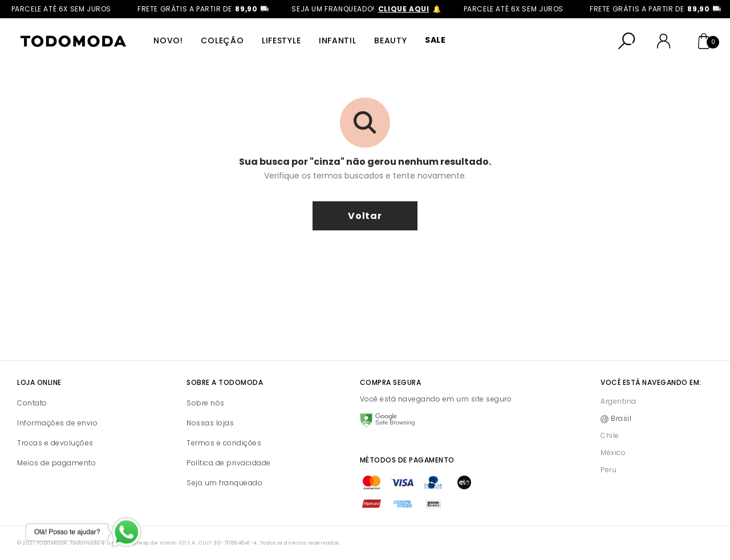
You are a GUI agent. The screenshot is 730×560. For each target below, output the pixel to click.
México (613, 453)
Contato (32, 403)
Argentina (619, 401)
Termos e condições (224, 443)
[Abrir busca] (627, 41)
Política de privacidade (229, 463)
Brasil (621, 418)
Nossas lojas (210, 423)
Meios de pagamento (56, 463)
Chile (610, 435)
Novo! (168, 40)
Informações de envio (57, 423)
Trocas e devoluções (55, 443)
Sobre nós (206, 403)
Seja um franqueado (224, 483)
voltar (365, 216)
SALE (433, 40)
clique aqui (412, 9)
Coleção (222, 40)
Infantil (336, 40)
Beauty (389, 40)
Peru (609, 470)
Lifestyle (280, 40)
